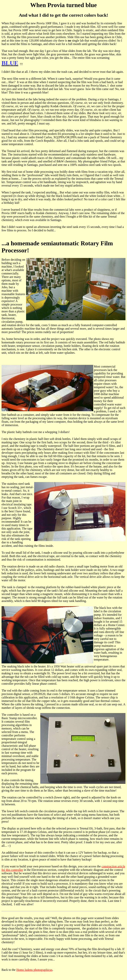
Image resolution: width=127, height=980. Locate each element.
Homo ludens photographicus (34, 970)
